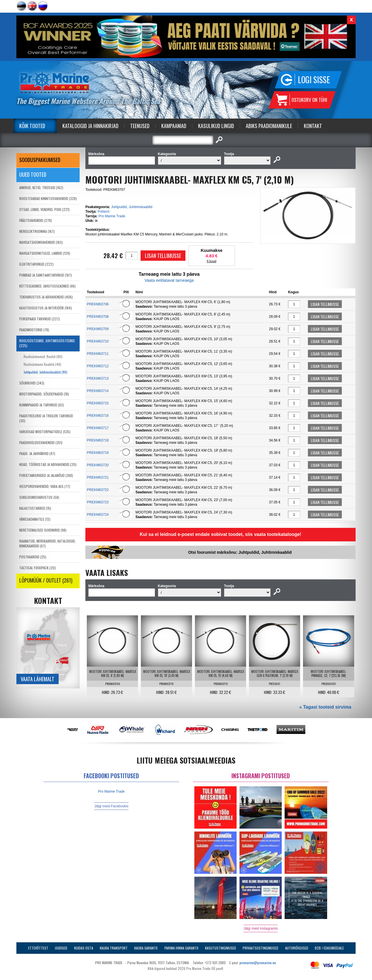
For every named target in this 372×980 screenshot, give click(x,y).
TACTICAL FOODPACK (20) (38, 568)
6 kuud (211, 261)
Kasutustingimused (220, 948)
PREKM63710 (98, 341)
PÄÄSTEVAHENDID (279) (36, 220)
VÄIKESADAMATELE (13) (35, 519)
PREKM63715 (98, 403)
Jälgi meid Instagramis (261, 928)
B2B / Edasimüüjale (329, 948)
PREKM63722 (98, 490)
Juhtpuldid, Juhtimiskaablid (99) (45, 372)
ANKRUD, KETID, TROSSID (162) (41, 188)
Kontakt (313, 126)
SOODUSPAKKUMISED (40, 160)
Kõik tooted (32, 126)
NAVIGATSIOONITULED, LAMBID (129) (45, 253)
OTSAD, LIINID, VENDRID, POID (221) (44, 209)
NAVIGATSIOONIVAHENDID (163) (41, 242)
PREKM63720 (98, 465)
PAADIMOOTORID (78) (34, 330)
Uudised (61, 948)
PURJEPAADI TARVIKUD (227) (40, 319)
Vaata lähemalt (38, 679)
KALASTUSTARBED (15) (35, 508)
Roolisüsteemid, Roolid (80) (43, 356)
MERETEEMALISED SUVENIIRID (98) (43, 530)
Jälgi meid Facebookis (111, 806)
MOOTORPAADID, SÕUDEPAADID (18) (44, 394)
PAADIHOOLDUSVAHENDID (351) (41, 443)
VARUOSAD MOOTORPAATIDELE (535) (45, 432)
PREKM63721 (98, 477)
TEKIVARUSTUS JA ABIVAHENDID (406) (46, 297)
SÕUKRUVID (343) (32, 383)
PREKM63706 (98, 304)
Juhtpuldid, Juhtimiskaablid (132, 207)
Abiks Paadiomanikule (269, 126)
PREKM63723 (98, 502)
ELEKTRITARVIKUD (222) (36, 264)
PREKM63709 (98, 329)
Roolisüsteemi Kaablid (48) (42, 364)
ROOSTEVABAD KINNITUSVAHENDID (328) (48, 198)
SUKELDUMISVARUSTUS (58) (39, 497)
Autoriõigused (297, 948)
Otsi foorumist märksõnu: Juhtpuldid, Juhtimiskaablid (240, 552)
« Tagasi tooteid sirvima (325, 707)
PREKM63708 (98, 317)
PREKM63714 (98, 391)
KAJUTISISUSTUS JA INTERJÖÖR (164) (46, 308)
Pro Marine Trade (112, 216)
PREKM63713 (98, 378)
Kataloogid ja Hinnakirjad (90, 126)
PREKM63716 (98, 416)
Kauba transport (114, 948)
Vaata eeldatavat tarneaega (169, 280)
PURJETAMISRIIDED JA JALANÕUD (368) (46, 475)
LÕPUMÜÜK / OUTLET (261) (46, 580)
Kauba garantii (146, 948)
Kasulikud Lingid (216, 126)
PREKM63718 (98, 440)
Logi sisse (314, 80)
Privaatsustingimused (260, 948)
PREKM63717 (98, 428)
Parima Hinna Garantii (181, 948)
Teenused (140, 126)
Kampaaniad (174, 126)
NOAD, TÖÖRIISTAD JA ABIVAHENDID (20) (48, 464)
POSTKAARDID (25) (33, 557)
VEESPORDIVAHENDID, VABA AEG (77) (45, 486)
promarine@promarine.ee (258, 963)
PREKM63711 (98, 354)
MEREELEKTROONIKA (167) (37, 231)
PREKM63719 (98, 453)
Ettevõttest (38, 948)
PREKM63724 (98, 515)
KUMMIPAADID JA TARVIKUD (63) (42, 405)
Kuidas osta (84, 948)
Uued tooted (33, 174)
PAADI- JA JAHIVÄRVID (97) (37, 453)
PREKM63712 (98, 366)
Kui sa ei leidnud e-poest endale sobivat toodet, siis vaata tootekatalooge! (220, 534)
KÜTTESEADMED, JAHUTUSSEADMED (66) (47, 286)
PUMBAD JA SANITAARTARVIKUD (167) (46, 275)
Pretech (103, 212)
